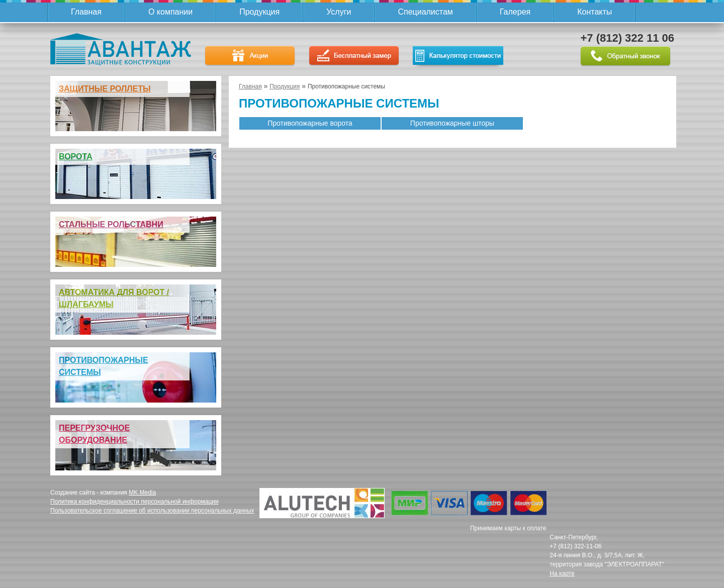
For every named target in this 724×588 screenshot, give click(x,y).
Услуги (339, 12)
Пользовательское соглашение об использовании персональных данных (152, 511)
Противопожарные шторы (452, 123)
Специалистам (425, 12)
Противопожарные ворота (310, 123)
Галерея (515, 12)
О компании (170, 12)
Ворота (76, 157)
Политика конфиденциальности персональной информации (134, 502)
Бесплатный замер (354, 56)
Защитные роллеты (105, 89)
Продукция (259, 12)
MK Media (142, 493)
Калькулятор (458, 55)
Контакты (595, 12)
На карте (562, 573)
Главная (86, 12)
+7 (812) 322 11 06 (627, 38)
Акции (250, 56)
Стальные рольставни (111, 224)
